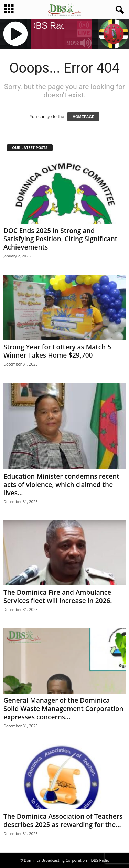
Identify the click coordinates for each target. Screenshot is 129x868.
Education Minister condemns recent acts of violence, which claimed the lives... (61, 485)
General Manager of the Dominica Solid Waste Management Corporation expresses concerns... (63, 709)
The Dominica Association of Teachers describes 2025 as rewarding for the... (63, 821)
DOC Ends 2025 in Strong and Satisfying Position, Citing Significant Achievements (60, 239)
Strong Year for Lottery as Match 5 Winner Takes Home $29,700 (57, 351)
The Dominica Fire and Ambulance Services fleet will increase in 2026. (58, 596)
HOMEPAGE (83, 117)
